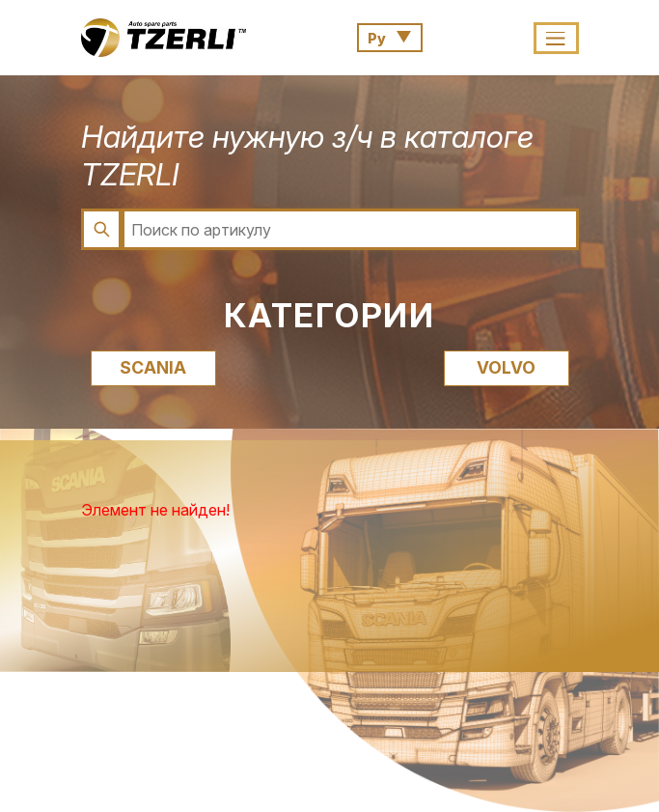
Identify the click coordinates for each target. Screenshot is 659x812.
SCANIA (153, 367)
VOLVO (506, 367)
